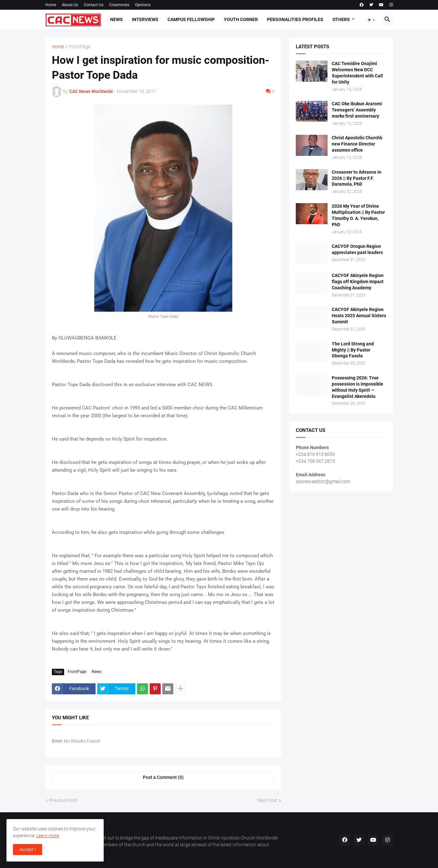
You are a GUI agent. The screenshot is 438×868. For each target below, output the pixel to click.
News (116, 19)
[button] (372, 20)
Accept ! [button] (28, 850)
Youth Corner (241, 19)
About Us (70, 5)
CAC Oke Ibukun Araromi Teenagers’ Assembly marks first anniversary (357, 110)
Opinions (143, 5)
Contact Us (94, 5)
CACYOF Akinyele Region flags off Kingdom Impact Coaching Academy (358, 282)
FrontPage (80, 47)
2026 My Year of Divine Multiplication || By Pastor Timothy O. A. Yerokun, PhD (358, 215)
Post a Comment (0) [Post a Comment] (163, 777)
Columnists (119, 5)
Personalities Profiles (295, 19)
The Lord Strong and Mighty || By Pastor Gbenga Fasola (353, 350)
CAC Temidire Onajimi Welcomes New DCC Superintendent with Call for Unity (357, 73)
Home (51, 5)
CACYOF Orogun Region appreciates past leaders (357, 249)
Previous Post (63, 800)
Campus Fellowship (191, 19)
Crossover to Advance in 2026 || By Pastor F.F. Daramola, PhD (357, 178)
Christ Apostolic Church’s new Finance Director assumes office (357, 144)
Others (341, 19)
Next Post (267, 800)
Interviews (145, 19)
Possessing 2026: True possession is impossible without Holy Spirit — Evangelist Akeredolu (357, 387)
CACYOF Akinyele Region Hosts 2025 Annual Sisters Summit (359, 316)
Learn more (48, 836)
